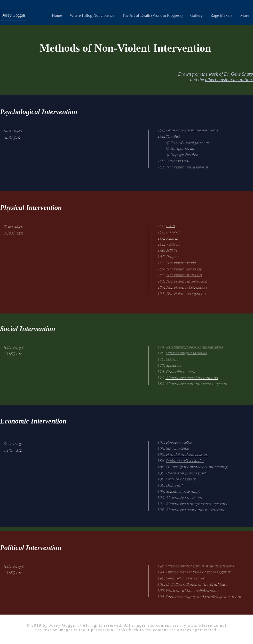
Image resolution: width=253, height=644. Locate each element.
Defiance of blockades (185, 461)
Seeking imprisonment (186, 578)
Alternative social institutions (192, 378)
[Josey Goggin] (14, 15)
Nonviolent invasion (184, 275)
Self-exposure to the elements (192, 130)
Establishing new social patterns (194, 347)
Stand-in (173, 232)
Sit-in (170, 226)
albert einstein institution (229, 80)
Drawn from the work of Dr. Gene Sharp (216, 74)
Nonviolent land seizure (187, 455)
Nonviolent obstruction (186, 288)
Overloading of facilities (186, 353)
